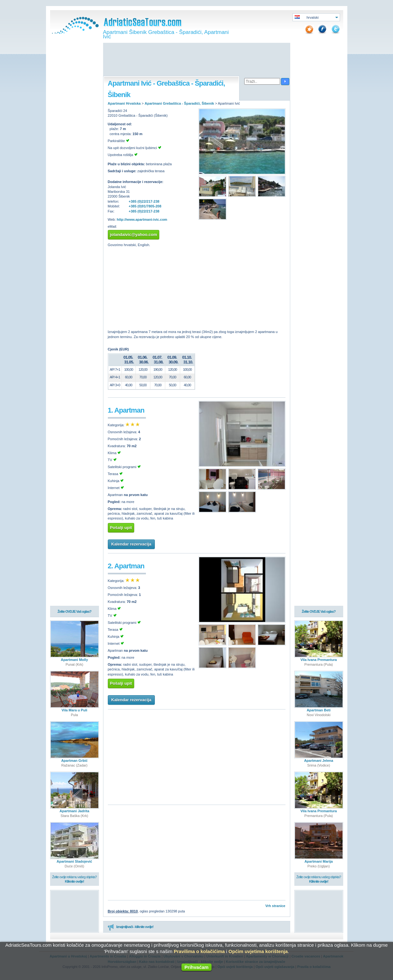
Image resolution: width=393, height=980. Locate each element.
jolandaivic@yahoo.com (134, 235)
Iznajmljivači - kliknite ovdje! (131, 927)
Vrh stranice (275, 906)
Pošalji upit (121, 528)
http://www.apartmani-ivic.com (142, 219)
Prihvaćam (197, 967)
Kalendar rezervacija (131, 544)
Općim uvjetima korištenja (258, 951)
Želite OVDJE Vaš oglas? (74, 611)
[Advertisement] (197, 60)
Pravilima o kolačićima (199, 951)
